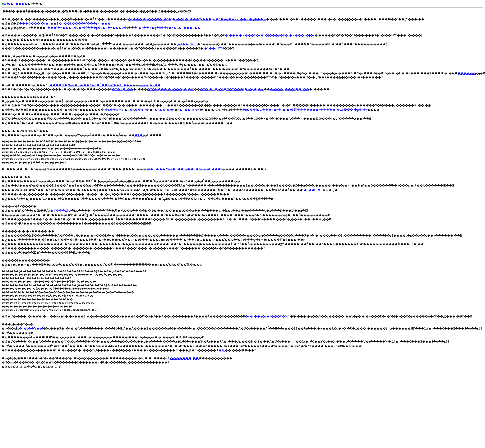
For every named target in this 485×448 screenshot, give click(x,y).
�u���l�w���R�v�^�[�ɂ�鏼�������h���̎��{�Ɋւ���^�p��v (305, 110)
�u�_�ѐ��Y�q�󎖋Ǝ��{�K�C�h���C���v (184, 169)
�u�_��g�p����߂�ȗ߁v (268, 316)
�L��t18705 (189, 110)
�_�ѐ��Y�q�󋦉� (32, 328)
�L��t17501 (115, 110)
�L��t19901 (313, 190)
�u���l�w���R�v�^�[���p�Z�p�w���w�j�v (270, 35)
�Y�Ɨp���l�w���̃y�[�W (170, 89)
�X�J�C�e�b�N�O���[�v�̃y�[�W (232, 89)
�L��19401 (187, 44)
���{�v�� (150, 85)
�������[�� (184, 358)
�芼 (222, 350)
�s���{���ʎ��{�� (289, 89)
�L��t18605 (164, 110)
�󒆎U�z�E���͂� (15, 4)
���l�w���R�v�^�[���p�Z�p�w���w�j (88, 28)
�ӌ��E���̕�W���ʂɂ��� (85, 23)
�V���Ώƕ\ (61, 211)
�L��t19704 (214, 48)
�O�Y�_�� (122, 89)
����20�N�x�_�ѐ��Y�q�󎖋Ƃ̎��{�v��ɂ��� (91, 85)
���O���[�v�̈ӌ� (36, 23)
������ (467, 73)
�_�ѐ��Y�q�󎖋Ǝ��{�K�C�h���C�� (167, 28)
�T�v (139, 135)
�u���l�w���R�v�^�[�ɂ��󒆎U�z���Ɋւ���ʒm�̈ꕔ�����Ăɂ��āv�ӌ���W (197, 19)
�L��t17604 (140, 110)
